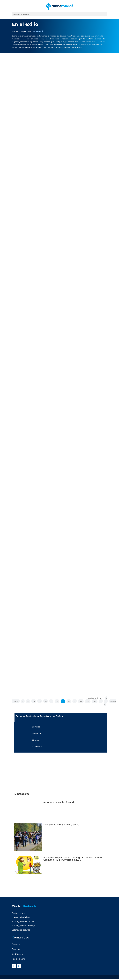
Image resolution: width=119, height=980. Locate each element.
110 (88, 701)
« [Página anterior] (23, 701)
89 (57, 701)
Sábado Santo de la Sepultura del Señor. (40, 716)
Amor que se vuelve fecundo (59, 802)
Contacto (16, 944)
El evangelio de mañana (23, 922)
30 (46, 701)
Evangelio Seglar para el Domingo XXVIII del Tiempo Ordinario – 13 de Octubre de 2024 (73, 859)
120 (95, 701)
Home (15, 31)
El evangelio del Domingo (24, 926)
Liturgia (36, 740)
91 (69, 701)
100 (81, 701)
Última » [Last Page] (110, 703)
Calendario (37, 747)
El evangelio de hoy (21, 917)
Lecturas (36, 727)
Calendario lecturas (21, 930)
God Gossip (17, 954)
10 (34, 701)
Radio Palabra (18, 959)
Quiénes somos (19, 913)
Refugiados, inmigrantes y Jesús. (61, 825)
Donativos (17, 949)
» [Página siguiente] (106, 701)
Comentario (38, 733)
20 (40, 701)
